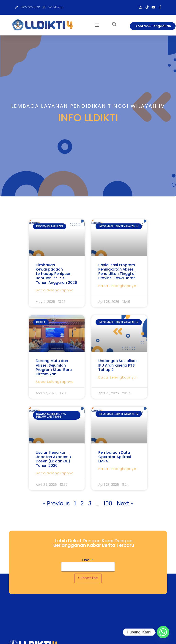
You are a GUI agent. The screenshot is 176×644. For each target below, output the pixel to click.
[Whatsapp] (163, 632)
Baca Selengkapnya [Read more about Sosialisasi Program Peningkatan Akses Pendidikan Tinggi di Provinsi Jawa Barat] (117, 286)
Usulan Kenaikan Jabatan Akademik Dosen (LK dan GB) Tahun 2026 (54, 459)
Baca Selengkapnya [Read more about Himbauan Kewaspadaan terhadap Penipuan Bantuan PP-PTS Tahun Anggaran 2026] (55, 290)
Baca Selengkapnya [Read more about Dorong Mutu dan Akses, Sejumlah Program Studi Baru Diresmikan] (55, 382)
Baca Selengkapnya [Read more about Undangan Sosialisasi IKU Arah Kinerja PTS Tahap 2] (117, 377)
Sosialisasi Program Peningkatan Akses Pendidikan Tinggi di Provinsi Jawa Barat (117, 272)
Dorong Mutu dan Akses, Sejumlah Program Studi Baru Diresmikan (54, 367)
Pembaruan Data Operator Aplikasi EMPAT (115, 457)
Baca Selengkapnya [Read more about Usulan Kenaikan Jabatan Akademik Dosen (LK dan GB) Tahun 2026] (55, 473)
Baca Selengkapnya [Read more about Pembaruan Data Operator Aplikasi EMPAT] (117, 469)
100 (108, 503)
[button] (97, 25)
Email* (88, 565)
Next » (125, 503)
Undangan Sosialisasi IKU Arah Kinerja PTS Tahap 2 (118, 365)
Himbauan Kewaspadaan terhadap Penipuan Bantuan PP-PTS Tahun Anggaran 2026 (56, 274)
